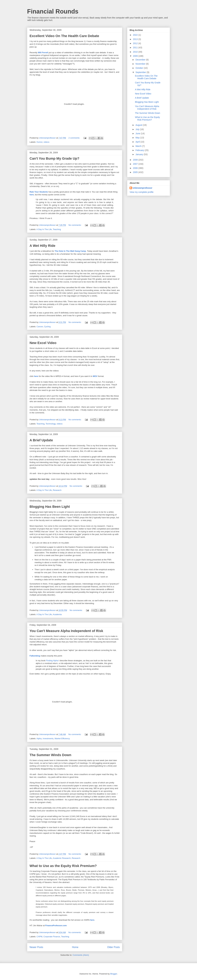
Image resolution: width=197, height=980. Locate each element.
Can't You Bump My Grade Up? (54, 158)
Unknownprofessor (143, 188)
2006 (136, 168)
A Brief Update (41, 440)
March (139, 146)
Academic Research (62, 858)
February (140, 150)
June (138, 133)
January (140, 154)
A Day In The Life (44, 229)
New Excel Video (43, 343)
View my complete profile (142, 192)
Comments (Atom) (81, 955)
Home (75, 947)
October (140, 68)
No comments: (75, 225)
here (32, 195)
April (138, 142)
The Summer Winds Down (50, 755)
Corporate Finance (52, 937)
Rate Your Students (39, 192)
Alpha (39, 738)
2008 (136, 160)
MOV (95, 376)
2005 (136, 172)
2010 (136, 52)
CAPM (40, 937)
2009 (136, 56)
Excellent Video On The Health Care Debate (64, 36)
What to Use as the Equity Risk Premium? (63, 866)
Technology (51, 424)
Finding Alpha (52, 661)
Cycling (47, 327)
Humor (40, 142)
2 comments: (74, 138)
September (141, 72)
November (141, 64)
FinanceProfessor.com (56, 925)
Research (57, 490)
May (138, 138)
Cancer (40, 327)
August (139, 125)
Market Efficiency (62, 738)
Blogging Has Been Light (50, 507)
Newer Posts (36, 947)
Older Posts (114, 947)
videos (46, 142)
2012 (136, 43)
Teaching (57, 229)
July (138, 129)
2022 (136, 35)
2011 (136, 48)
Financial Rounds (53, 11)
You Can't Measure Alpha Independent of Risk (66, 631)
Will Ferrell (43, 53)
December (141, 60)
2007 (136, 164)
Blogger (114, 974)
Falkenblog (35, 656)
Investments (48, 738)
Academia (57, 614)
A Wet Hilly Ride (42, 246)
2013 (136, 39)
